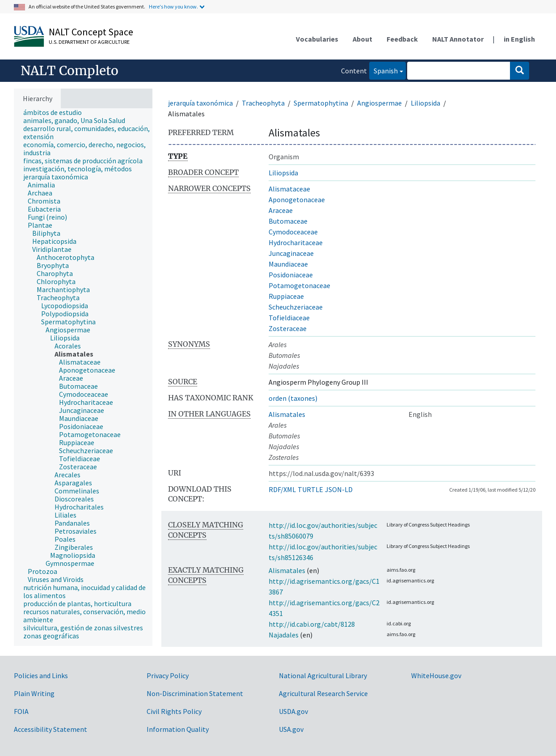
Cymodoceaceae (293, 232)
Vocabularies (317, 39)
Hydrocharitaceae (296, 242)
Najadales (284, 635)
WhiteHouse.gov (436, 675)
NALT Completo (69, 71)
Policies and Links (41, 675)
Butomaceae (288, 221)
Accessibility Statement (51, 729)
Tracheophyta (263, 103)
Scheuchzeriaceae (296, 307)
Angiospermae (379, 103)
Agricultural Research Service (323, 693)
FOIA (21, 711)
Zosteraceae (288, 328)
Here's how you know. (173, 6)
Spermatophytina (321, 103)
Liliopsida (425, 103)
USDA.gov (293, 711)
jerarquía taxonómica (200, 103)
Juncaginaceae (291, 253)
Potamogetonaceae (299, 285)
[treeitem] (56, 112)
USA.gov (291, 729)
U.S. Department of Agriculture (89, 42)
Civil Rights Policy (174, 711)
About (362, 39)
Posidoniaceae (291, 275)
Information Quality (178, 729)
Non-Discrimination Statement (195, 693)
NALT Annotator (458, 39)
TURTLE (310, 489)
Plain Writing (34, 693)
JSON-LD (339, 489)
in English (519, 39)
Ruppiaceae (286, 296)
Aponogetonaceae (297, 200)
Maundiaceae (288, 264)
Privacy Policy (168, 675)
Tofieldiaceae (289, 318)
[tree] (83, 377)
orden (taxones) (293, 398)
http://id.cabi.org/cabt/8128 (312, 624)
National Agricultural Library (323, 675)
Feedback (402, 39)
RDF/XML (282, 489)
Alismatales (287, 414)
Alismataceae (289, 189)
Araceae (281, 210)
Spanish (383, 70)
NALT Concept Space (91, 32)
